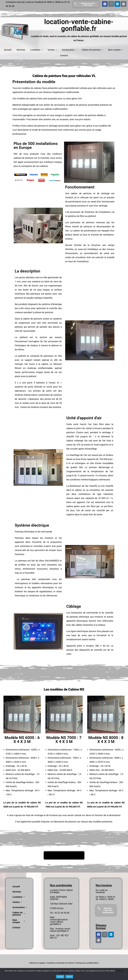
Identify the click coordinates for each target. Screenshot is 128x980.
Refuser (69, 977)
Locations (36, 50)
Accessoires (69, 50)
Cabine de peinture (92, 50)
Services (21, 50)
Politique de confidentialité (87, 963)
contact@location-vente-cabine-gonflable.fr (59, 922)
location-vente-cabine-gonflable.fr (60, 930)
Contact (64, 55)
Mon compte (116, 50)
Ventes (52, 50)
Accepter (60, 977)
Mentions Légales (38, 963)
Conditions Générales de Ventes (60, 963)
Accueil (8, 50)
